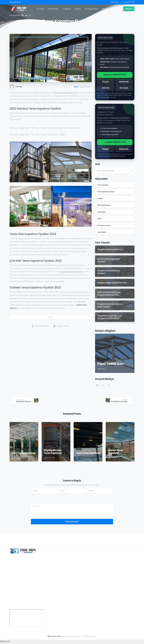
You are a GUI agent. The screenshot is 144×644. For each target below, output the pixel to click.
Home (55, 27)
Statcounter (5, 642)
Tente (99, 219)
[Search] (112, 170)
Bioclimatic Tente (104, 225)
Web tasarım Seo (54, 637)
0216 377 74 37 (128, 2)
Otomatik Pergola (104, 205)
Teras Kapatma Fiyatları (106, 192)
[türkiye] (27, 619)
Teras (62, 27)
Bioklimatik (124, 82)
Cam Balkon (102, 232)
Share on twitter (61, 326)
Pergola (106, 82)
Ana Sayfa (124, 88)
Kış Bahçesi (102, 212)
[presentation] (47, 500)
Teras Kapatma (16, 2)
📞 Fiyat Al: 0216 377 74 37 (115, 142)
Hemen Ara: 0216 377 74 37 (115, 75)
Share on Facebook (40, 326)
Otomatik (106, 88)
